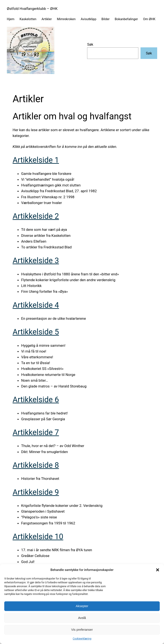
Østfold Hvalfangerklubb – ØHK (32, 9)
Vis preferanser (82, 630)
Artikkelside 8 (36, 465)
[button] (158, 570)
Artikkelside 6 (36, 400)
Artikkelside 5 (36, 332)
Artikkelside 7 (36, 432)
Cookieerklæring (82, 639)
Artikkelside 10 (38, 537)
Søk (90, 44)
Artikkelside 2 (36, 216)
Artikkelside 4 (36, 305)
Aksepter (82, 606)
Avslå (82, 618)
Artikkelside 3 (36, 261)
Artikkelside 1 (36, 160)
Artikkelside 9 (36, 492)
